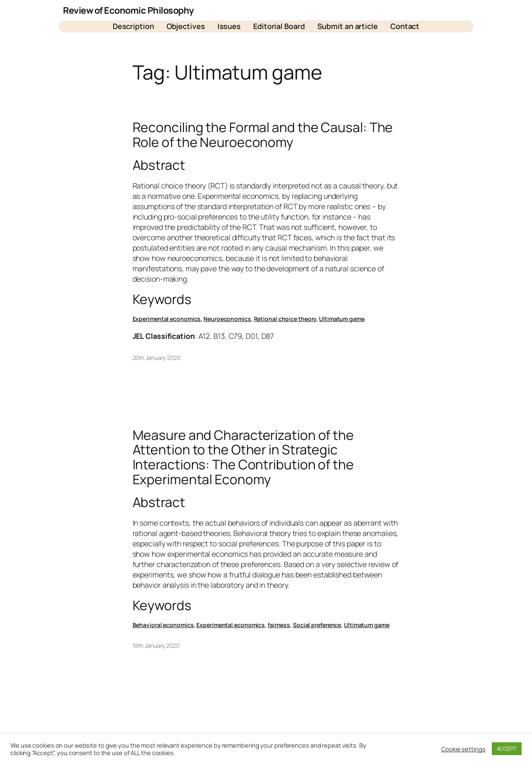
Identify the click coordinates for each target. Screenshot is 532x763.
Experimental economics (167, 319)
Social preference (317, 625)
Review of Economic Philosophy (128, 10)
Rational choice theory (285, 319)
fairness (279, 625)
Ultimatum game (342, 319)
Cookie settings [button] (463, 749)
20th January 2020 (156, 358)
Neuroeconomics (227, 319)
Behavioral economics (163, 625)
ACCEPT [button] (507, 749)
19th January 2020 (156, 646)
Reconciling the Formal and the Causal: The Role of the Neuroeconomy (263, 135)
